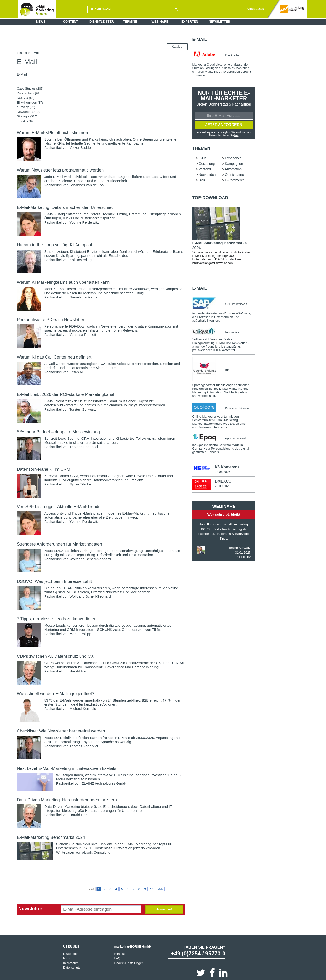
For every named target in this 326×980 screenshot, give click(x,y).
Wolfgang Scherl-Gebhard (90, 559)
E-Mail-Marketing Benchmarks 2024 (51, 837)
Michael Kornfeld (83, 709)
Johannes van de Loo (87, 185)
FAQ (117, 958)
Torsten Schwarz (83, 409)
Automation (233, 169)
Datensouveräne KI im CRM (44, 469)
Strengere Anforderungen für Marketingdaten (59, 544)
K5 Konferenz (227, 467)
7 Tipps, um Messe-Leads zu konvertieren (57, 619)
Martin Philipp (80, 634)
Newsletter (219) (28, 112)
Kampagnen (234, 164)
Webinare (160, 22)
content (22, 53)
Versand (205, 169)
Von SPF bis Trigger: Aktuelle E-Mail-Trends (59, 507)
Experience (233, 158)
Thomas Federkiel (84, 447)
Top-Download (210, 198)
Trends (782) (26, 121)
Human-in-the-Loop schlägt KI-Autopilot (54, 245)
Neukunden (207, 175)
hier (237, 135)
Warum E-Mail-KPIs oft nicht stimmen (52, 133)
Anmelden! (164, 909)
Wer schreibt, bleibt (224, 514)
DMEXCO (223, 481)
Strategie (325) (27, 116)
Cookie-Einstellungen (129, 963)
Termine (130, 22)
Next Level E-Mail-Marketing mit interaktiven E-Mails (67, 768)
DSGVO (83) (26, 98)
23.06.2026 (222, 472)
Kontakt (119, 954)
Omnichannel (235, 175)
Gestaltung (207, 164)
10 (152, 889)
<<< (91, 889)
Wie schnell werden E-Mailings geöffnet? (56, 694)
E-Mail (200, 40)
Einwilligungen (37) (30, 103)
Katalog (177, 47)
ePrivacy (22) (26, 107)
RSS (66, 958)
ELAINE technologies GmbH (104, 783)
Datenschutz (72, 967)
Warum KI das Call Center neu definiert (54, 357)
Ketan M (76, 372)
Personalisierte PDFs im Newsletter (51, 320)
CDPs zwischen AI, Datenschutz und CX (55, 656)
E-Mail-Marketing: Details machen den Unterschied (65, 207)
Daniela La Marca (84, 297)
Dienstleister (102, 22)
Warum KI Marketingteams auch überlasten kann (63, 282)
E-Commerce (235, 180)
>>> (160, 889)
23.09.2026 (222, 486)
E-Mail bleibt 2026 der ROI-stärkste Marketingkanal (66, 394)
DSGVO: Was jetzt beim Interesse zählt (54, 581)
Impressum (71, 963)
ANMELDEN (255, 9)
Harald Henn (80, 671)
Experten (190, 22)
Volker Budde (80, 148)
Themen (201, 148)
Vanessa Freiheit (83, 335)
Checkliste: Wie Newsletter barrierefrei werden (61, 731)
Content (71, 22)
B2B (202, 180)
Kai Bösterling (81, 260)
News (41, 22)
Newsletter (219, 22)
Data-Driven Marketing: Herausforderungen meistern (67, 800)
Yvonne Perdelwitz (84, 222)
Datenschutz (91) (29, 93)
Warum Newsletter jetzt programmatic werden (60, 170)
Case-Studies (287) (30, 88)
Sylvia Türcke (80, 484)
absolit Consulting (96, 852)
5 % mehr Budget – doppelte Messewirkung (58, 432)
